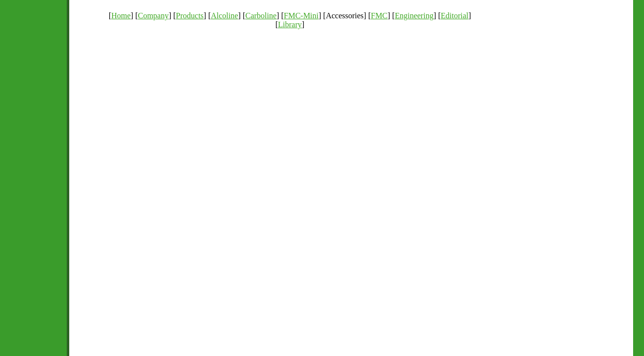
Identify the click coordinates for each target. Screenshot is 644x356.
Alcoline (224, 16)
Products (190, 16)
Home (121, 16)
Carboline (261, 16)
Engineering (414, 16)
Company (153, 16)
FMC (379, 16)
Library (290, 24)
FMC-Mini (301, 16)
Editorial (455, 16)
